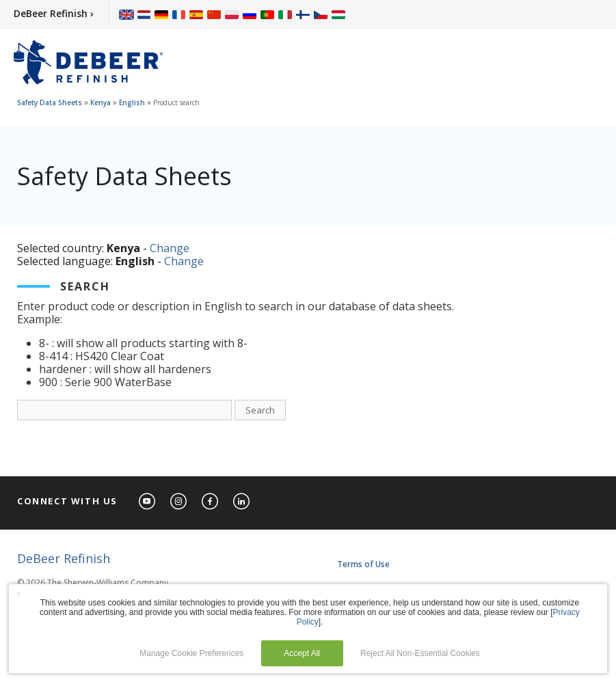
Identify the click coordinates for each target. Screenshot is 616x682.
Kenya (101, 103)
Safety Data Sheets (50, 103)
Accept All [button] (302, 653)
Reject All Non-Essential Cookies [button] (420, 653)
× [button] (18, 594)
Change (170, 248)
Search (260, 410)
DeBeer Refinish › (54, 13)
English (132, 103)
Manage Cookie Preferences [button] (191, 653)
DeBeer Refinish (64, 558)
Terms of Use (363, 564)
